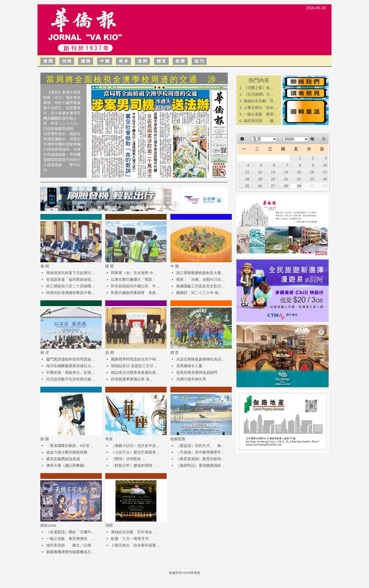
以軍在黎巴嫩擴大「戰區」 (133, 279)
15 (299, 172)
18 (247, 179)
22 (299, 179)
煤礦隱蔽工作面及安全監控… (200, 286)
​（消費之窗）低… (259, 88)
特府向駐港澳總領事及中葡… (70, 293)
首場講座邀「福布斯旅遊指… (70, 279)
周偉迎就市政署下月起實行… (70, 273)
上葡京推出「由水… (260, 108)
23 (312, 179)
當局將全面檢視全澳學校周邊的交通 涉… (137, 79)
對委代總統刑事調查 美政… (135, 293)
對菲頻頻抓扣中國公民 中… (135, 286)
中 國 (105, 61)
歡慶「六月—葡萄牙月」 (132, 539)
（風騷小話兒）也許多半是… (135, 446)
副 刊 (199, 61)
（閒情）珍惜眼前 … (128, 459)
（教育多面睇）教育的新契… (200, 459)
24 (325, 179)
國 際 (86, 61)
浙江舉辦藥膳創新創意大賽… (200, 273)
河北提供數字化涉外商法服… (70, 379)
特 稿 (67, 61)
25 (247, 186)
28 (286, 186)
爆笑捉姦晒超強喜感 (63, 459)
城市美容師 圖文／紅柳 (69, 545)
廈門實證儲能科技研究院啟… (70, 359)
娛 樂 (180, 61)
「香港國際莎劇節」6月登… (70, 446)
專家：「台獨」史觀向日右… (200, 279)
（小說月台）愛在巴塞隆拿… (135, 452)
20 (273, 179)
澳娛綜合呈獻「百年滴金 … (134, 532)
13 (273, 172)
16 (312, 172)
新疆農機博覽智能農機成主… (70, 552)
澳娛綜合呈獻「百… (260, 101)
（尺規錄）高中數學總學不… (200, 452)
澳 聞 (48, 61)
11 (247, 172)
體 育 (161, 61)
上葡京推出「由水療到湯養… (135, 545)
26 (260, 186)
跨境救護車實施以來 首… (132, 379)
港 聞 (142, 61)
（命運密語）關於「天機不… (70, 532)
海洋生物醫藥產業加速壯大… (70, 366)
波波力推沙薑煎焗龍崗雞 (67, 452)
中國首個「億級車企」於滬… (70, 372)
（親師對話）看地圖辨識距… (200, 465)
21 (286, 179)
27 (273, 186)
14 (286, 172)
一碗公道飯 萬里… (260, 114)
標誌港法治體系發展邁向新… (135, 372)
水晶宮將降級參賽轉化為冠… (200, 359)
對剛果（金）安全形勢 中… (134, 273)
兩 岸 (123, 61)
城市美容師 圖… (260, 121)
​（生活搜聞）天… (259, 94)
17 (325, 172)
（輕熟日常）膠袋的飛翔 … (135, 465)
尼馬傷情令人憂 (189, 366)
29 (299, 186)
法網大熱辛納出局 (191, 379)
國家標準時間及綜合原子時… (135, 359)
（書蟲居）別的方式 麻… (200, 446)
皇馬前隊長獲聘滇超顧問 (197, 372)
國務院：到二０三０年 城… (199, 293)
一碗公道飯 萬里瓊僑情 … (70, 539)
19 (260, 179)
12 (260, 172)
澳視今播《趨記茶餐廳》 (67, 465)
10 (325, 165)
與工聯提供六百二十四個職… (70, 286)
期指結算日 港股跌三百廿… (134, 366)
